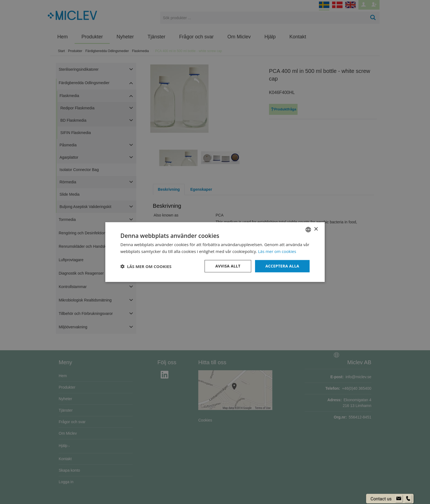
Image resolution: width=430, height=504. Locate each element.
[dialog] (215, 252)
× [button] (316, 229)
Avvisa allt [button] (228, 266)
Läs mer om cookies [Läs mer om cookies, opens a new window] (277, 251)
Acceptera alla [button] (282, 266)
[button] (146, 266)
